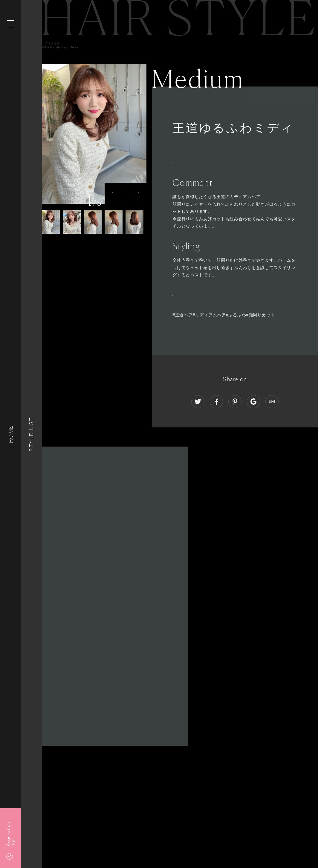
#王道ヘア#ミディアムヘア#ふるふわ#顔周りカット (224, 315)
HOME (10, 434)
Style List (31, 434)
